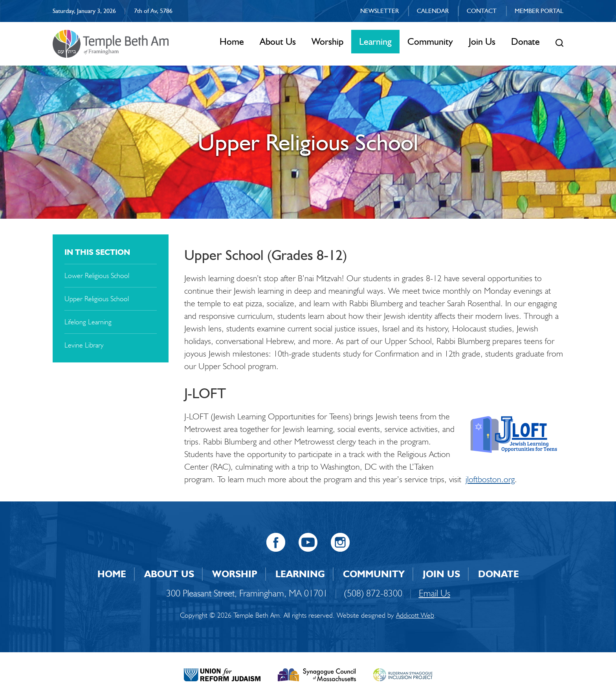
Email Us (434, 593)
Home (232, 41)
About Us (278, 41)
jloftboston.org (490, 479)
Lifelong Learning (88, 322)
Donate (525, 41)
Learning (375, 41)
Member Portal (539, 11)
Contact (482, 11)
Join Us (482, 41)
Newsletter (379, 11)
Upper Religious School (97, 299)
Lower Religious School (97, 276)
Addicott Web (415, 615)
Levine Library (84, 345)
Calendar (433, 11)
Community (430, 41)
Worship (327, 41)
